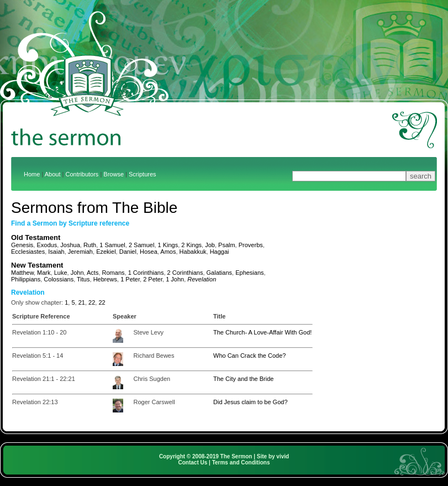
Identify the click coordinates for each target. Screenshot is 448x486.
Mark (44, 273)
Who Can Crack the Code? (249, 356)
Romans (114, 273)
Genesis (22, 245)
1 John (175, 279)
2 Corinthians (185, 273)
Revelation (202, 279)
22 (92, 302)
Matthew (22, 273)
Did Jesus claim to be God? (251, 402)
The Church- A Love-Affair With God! (262, 332)
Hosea (149, 252)
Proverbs (251, 245)
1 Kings (168, 245)
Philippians (26, 279)
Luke (61, 273)
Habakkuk (193, 252)
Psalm (227, 245)
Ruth (90, 245)
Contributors (82, 174)
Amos (168, 252)
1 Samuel (112, 245)
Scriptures (143, 174)
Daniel (128, 252)
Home (32, 174)
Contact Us (193, 463)
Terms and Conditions (241, 463)
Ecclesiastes (28, 252)
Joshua (70, 245)
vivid (283, 456)
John (77, 273)
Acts (93, 273)
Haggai (220, 252)
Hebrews (105, 279)
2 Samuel (141, 245)
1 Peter (130, 279)
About (53, 174)
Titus (83, 279)
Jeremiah (80, 252)
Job (210, 245)
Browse (114, 174)
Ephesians (249, 273)
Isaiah (56, 252)
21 (82, 302)
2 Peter (153, 279)
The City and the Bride (243, 379)
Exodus (47, 245)
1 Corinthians (146, 273)
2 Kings (191, 245)
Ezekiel (106, 252)
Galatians (219, 273)
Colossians (59, 279)
